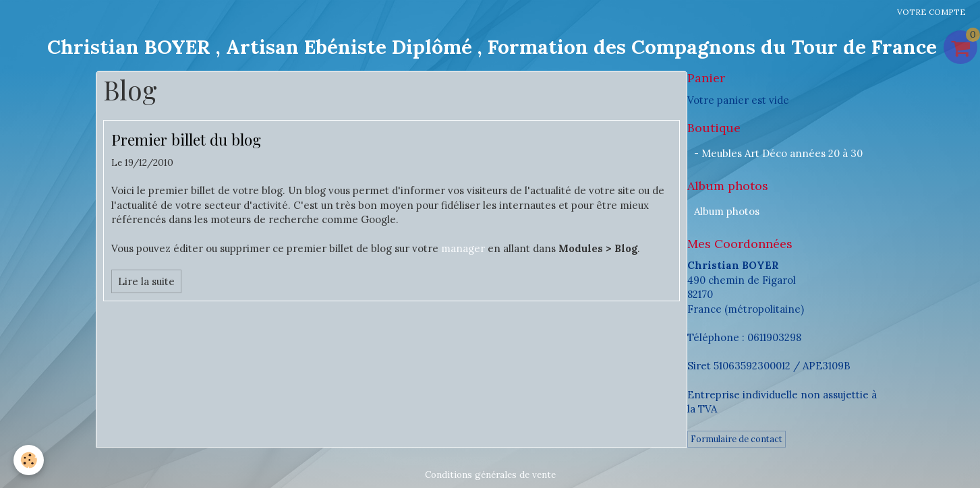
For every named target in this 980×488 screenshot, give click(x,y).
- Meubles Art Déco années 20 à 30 (778, 153)
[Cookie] (29, 460)
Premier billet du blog (186, 140)
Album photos (727, 211)
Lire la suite (146, 281)
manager (463, 248)
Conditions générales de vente (490, 475)
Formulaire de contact (737, 439)
